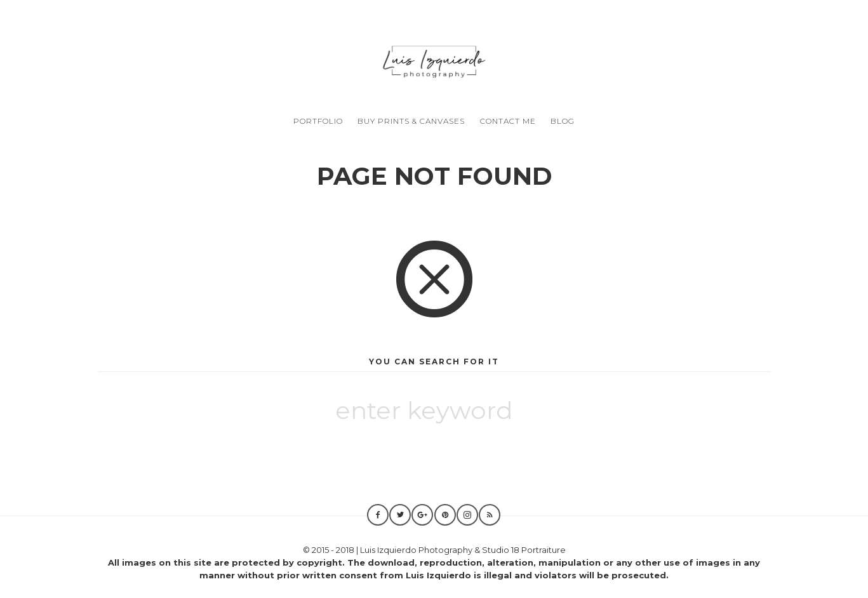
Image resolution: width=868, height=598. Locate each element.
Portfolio (318, 121)
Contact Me (508, 121)
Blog (563, 121)
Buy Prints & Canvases (411, 121)
